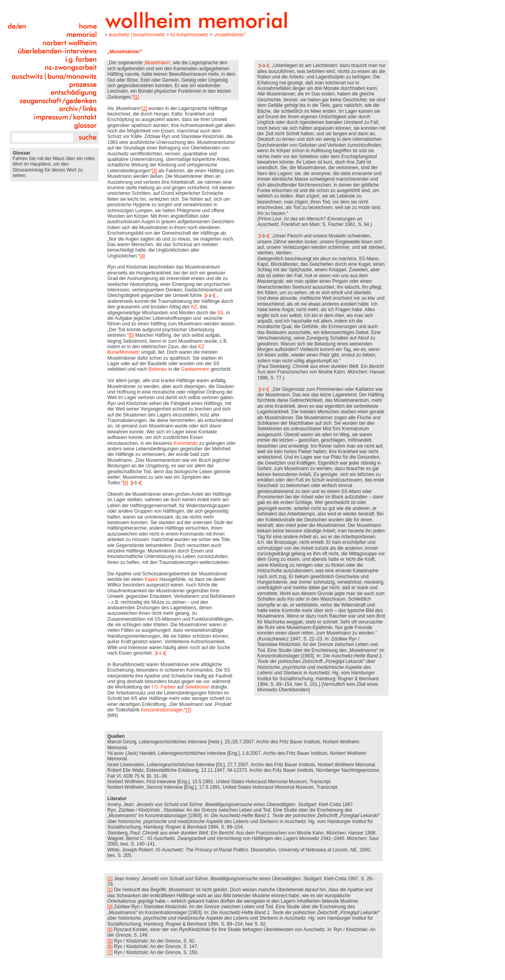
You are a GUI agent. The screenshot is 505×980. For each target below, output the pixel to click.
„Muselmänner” (230, 35)
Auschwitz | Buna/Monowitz (137, 35)
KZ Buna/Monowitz (189, 35)
